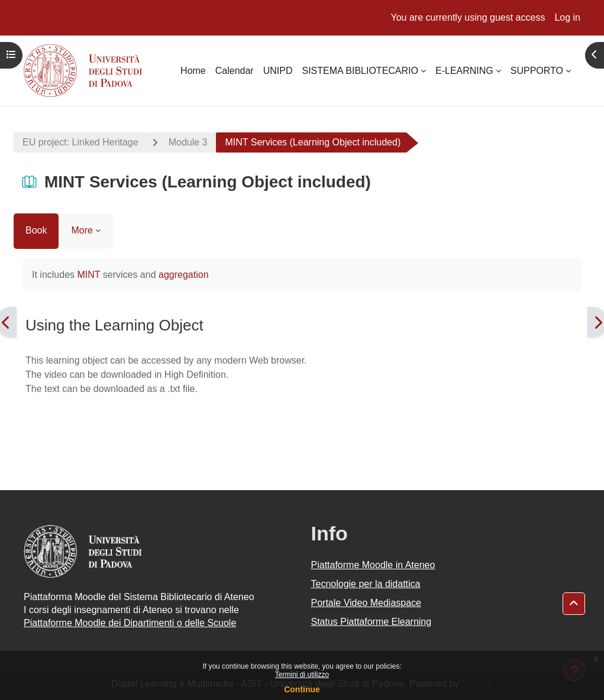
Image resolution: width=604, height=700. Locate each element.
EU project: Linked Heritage (80, 142)
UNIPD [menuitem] (278, 71)
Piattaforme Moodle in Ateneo (373, 565)
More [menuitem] (82, 230)
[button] (574, 604)
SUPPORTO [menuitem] (537, 71)
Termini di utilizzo (302, 675)
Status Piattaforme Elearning (372, 622)
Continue (302, 689)
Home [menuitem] (193, 71)
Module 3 (188, 142)
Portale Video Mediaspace (366, 603)
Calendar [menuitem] (235, 71)
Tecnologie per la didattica (366, 584)
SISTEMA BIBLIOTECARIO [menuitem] (360, 71)
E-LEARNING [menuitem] (464, 71)
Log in (567, 17)
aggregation (184, 275)
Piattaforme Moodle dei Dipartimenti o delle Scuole (130, 623)
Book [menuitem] (36, 230)
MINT (88, 275)
